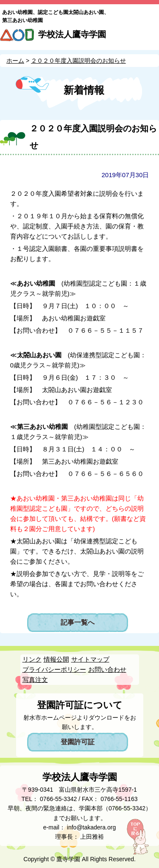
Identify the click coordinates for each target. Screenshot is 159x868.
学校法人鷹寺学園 (72, 34)
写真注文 (35, 680)
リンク (32, 659)
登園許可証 (78, 742)
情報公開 (56, 659)
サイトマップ (90, 659)
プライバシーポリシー (54, 669)
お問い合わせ (107, 669)
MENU (149, 37)
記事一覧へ (78, 622)
